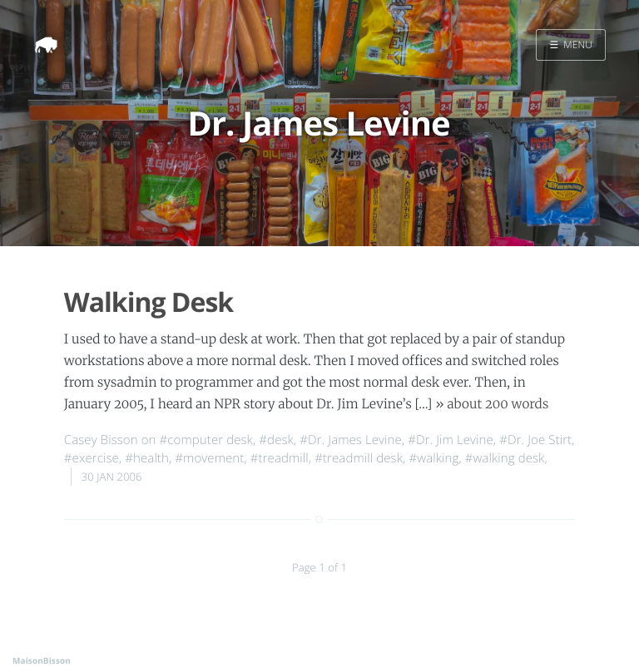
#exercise (92, 458)
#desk (276, 440)
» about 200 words (492, 405)
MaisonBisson (42, 660)
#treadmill (280, 458)
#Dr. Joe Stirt (535, 440)
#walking (433, 458)
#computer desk (206, 440)
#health (147, 458)
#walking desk (505, 458)
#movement (209, 458)
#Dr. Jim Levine (451, 440)
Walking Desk (149, 302)
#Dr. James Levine (351, 440)
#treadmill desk (359, 458)
